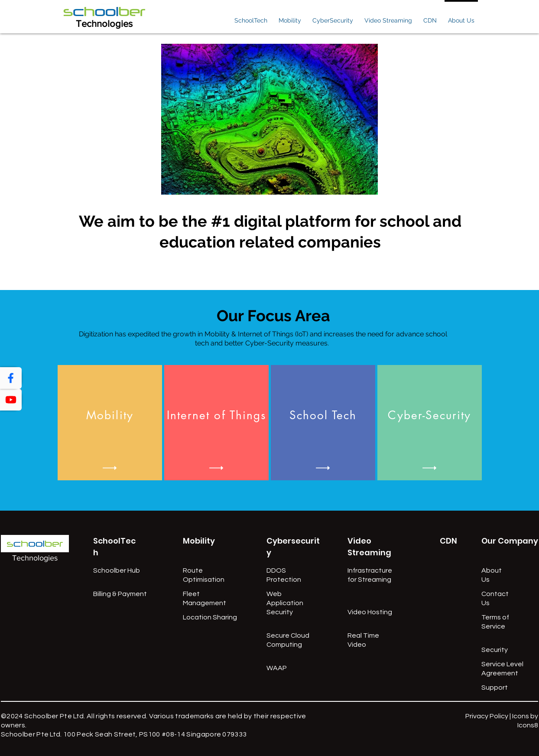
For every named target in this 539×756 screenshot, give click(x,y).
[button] (251, 17)
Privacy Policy (487, 716)
